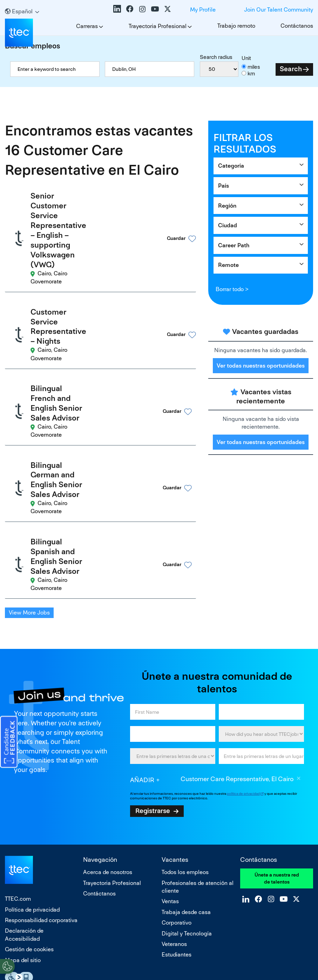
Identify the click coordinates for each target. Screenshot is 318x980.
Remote (228, 265)
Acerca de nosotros (108, 748)
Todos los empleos (185, 748)
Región (227, 206)
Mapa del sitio (23, 835)
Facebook (130, 9)
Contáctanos (297, 26)
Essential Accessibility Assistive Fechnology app (19, 853)
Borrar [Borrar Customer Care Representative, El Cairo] (299, 655)
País (224, 186)
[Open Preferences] (7, 966)
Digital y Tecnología (187, 809)
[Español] (22, 11)
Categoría (231, 166)
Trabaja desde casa (186, 787)
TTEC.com (18, 774)
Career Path (234, 245)
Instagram (142, 9)
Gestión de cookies (29, 825)
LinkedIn (117, 9)
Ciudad (228, 225)
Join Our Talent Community (279, 10)
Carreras (87, 26)
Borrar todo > (232, 289)
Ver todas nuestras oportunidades (261, 366)
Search (291, 69)
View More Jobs (29, 488)
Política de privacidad (32, 785)
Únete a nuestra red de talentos (277, 754)
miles (254, 67)
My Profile (203, 10)
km (251, 73)
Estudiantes (177, 830)
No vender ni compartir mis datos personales (159, 944)
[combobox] (150, 69)
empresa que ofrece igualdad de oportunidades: (104, 901)
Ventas (170, 777)
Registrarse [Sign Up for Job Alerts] (153, 686)
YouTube (155, 9)
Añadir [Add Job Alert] (142, 655)
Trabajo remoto (236, 26)
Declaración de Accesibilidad (24, 810)
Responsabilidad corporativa (41, 796)
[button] (169, 215)
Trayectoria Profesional (158, 26)
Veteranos (174, 820)
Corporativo (177, 798)
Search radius (216, 57)
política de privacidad (243, 669)
